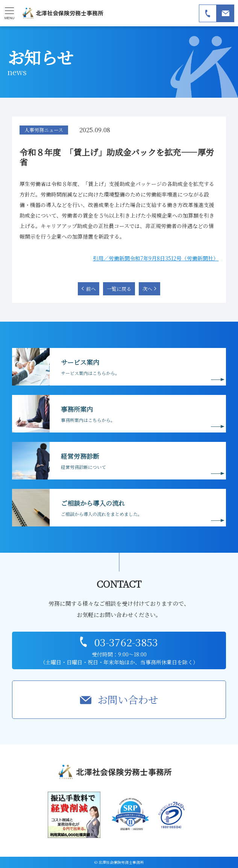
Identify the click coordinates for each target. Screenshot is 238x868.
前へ (91, 289)
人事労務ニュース (44, 130)
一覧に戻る (119, 289)
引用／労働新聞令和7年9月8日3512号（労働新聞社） (156, 258)
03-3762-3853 (126, 642)
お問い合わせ (128, 699)
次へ (147, 289)
